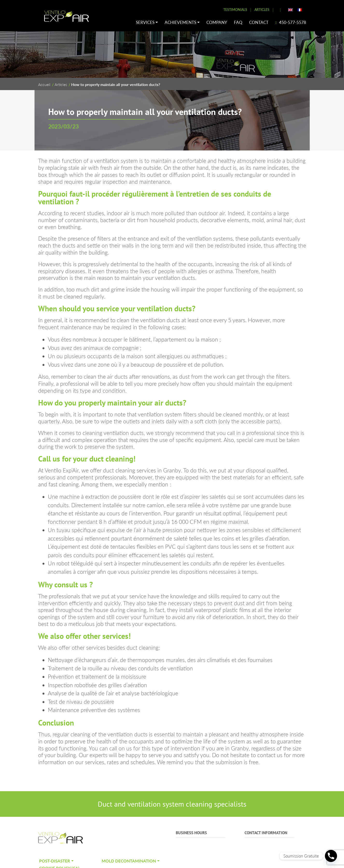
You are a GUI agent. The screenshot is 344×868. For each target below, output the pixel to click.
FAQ (238, 22)
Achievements (180, 22)
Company (217, 22)
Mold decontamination (129, 861)
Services (145, 22)
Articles (262, 10)
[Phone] (331, 856)
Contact (259, 22)
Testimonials (235, 10)
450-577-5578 (291, 22)
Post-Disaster (55, 861)
